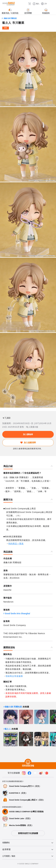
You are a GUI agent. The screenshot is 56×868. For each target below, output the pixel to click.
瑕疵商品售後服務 (14, 676)
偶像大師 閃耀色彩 (10, 18)
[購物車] (30, 4)
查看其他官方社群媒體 (28, 833)
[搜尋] (25, 4)
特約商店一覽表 (16, 544)
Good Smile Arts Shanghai (17, 614)
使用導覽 (6, 849)
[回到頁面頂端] (28, 762)
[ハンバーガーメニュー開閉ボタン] (52, 4)
